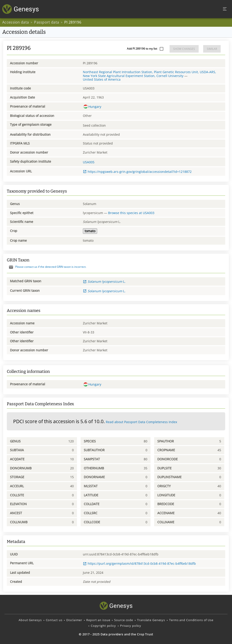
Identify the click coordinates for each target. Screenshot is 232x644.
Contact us (54, 620)
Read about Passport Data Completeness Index (141, 422)
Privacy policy (131, 626)
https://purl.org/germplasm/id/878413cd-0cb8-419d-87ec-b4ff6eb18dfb (139, 563)
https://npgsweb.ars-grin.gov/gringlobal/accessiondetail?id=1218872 (137, 172)
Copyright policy (103, 626)
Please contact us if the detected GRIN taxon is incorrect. (47, 267)
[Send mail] (11, 267)
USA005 (89, 162)
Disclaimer (74, 620)
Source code (124, 620)
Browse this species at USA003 (131, 213)
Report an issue (98, 620)
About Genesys (30, 620)
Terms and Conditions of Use (191, 620)
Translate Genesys (151, 620)
